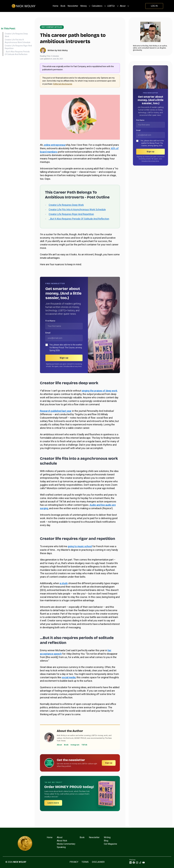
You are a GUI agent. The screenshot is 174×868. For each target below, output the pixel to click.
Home (55, 6)
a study (64, 583)
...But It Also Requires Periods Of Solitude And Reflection (17, 53)
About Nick (62, 841)
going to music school (80, 546)
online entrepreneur (55, 145)
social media (69, 677)
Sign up (64, 358)
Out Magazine (110, 844)
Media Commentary (66, 844)
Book (63, 6)
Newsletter (73, 6)
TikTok (84, 745)
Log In (154, 6)
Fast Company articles (52, 27)
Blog (106, 841)
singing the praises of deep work (99, 391)
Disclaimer (98, 862)
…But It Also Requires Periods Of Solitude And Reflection (79, 219)
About (123, 6)
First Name (50, 321)
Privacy (74, 862)
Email (48, 333)
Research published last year (56, 411)
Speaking (61, 847)
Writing (107, 837)
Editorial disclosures (63, 84)
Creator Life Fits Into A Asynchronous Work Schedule (18, 41)
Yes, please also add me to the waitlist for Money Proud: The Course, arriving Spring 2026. (66, 348)
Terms (85, 862)
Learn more (53, 803)
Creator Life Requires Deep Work (16, 35)
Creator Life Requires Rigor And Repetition (18, 47)
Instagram (75, 745)
